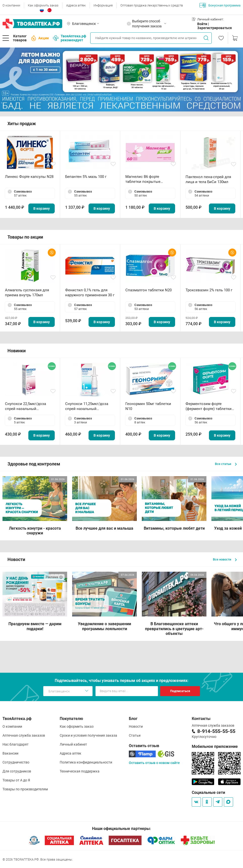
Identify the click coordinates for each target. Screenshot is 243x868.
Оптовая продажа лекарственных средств (152, 5)
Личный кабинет (73, 744)
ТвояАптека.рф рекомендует (70, 38)
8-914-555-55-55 (216, 731)
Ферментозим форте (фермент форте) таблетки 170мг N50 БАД (209, 406)
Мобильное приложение (215, 746)
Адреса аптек (76, 5)
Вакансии (10, 753)
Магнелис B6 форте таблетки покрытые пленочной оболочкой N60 (149, 179)
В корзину (42, 208)
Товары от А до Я (16, 780)
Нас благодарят (16, 744)
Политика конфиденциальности (86, 762)
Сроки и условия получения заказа (88, 735)
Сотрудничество (16, 762)
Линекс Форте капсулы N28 (29, 177)
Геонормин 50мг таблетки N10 (148, 406)
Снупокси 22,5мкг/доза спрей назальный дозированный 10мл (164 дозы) (27, 406)
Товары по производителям (25, 789)
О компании (11, 5)
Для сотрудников (17, 771)
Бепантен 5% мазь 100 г (86, 177)
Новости (136, 726)
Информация (103, 5)
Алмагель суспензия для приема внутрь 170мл (27, 293)
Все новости (225, 559)
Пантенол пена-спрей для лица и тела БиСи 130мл (208, 179)
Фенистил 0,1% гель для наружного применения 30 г (90, 293)
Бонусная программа (220, 5)
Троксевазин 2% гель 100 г (209, 290)
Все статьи (226, 464)
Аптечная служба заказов (24, 735)
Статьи (135, 735)
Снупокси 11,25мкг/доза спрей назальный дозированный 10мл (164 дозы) (88, 406)
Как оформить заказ (43, 5)
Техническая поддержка (80, 771)
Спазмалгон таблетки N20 (148, 290)
